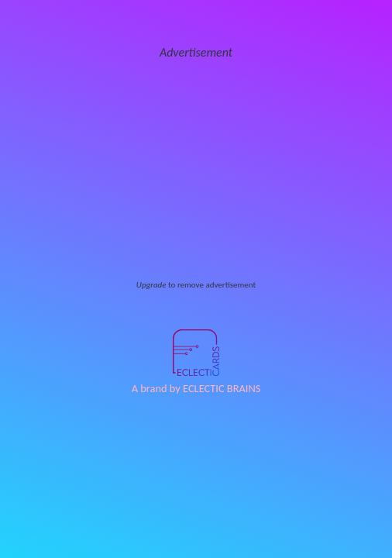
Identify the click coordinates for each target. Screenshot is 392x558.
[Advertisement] (196, 170)
